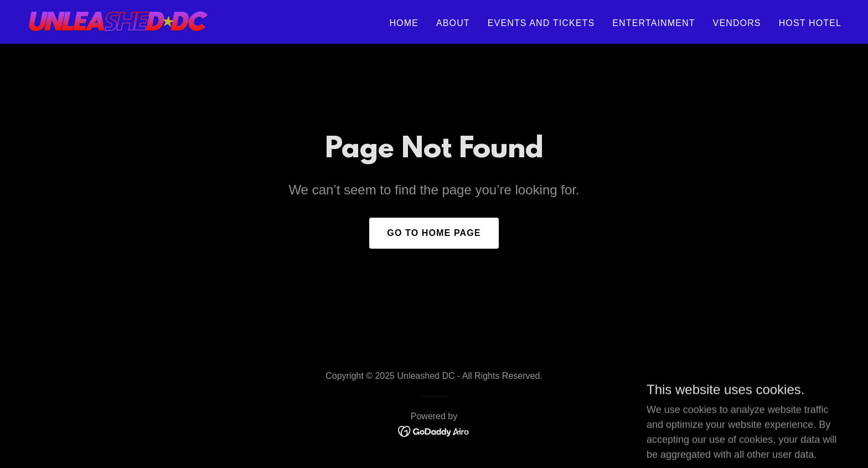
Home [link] (404, 23)
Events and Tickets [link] (541, 23)
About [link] (453, 23)
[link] (118, 21)
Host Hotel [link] (810, 23)
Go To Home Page (434, 233)
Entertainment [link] (653, 23)
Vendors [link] (737, 23)
